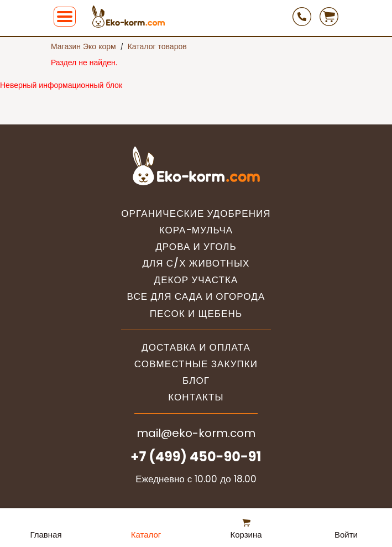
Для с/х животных (196, 264)
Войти (346, 535)
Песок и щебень (196, 314)
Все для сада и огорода (196, 297)
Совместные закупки (196, 364)
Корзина (246, 535)
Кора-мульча (196, 230)
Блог (196, 381)
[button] (65, 17)
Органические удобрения (196, 214)
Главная (46, 535)
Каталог (146, 535)
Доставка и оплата (196, 348)
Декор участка (196, 280)
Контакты (196, 397)
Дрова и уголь (196, 247)
